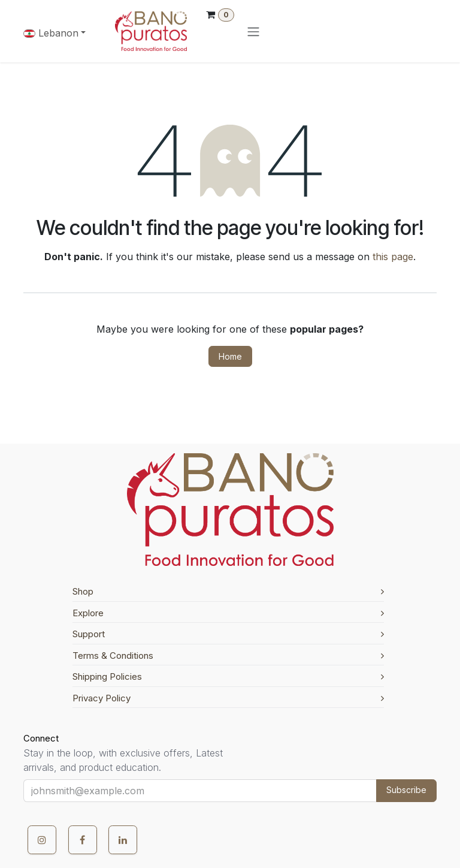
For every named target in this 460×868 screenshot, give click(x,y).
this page (393, 257)
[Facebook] (83, 840)
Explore (228, 613)
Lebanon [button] (51, 33)
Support (228, 634)
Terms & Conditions (228, 655)
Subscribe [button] (406, 790)
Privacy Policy (228, 698)
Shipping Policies (228, 676)
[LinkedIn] (123, 840)
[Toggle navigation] (253, 31)
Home (230, 356)
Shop (228, 591)
